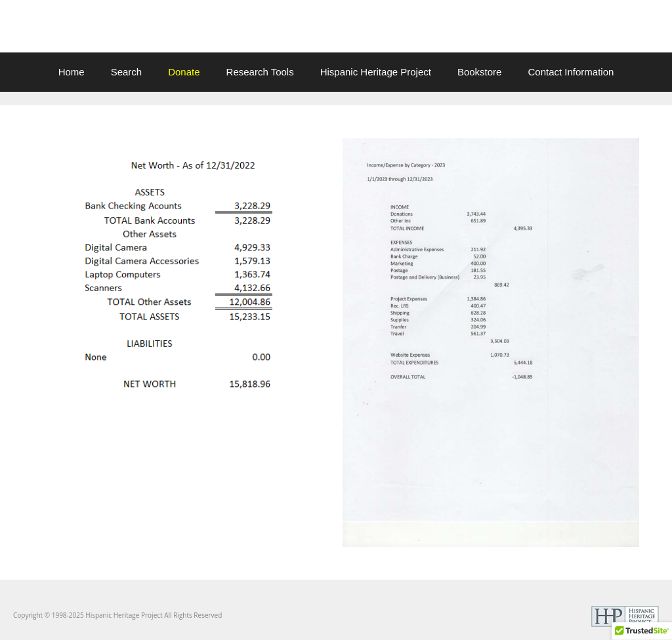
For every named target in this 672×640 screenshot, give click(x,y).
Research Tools (260, 72)
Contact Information (571, 72)
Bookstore (480, 72)
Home (72, 72)
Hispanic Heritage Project (376, 72)
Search (127, 72)
